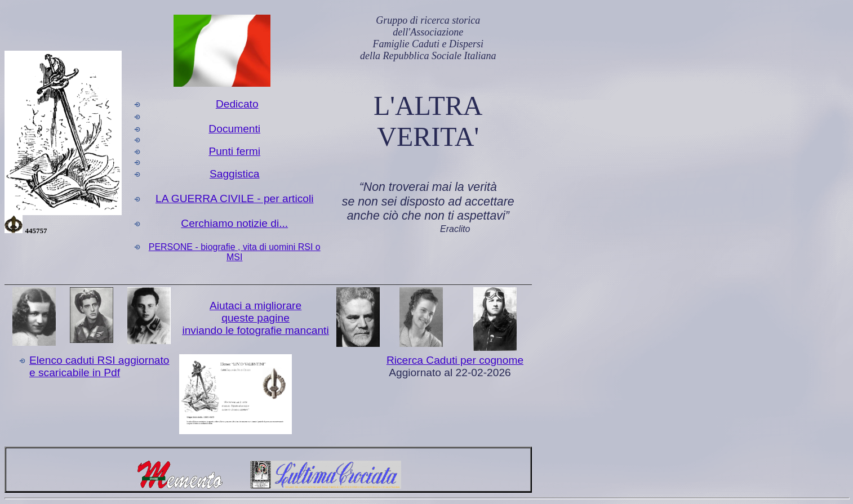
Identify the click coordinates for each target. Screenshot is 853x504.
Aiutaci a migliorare (256, 305)
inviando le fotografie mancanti (255, 330)
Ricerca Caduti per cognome (455, 360)
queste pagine (256, 318)
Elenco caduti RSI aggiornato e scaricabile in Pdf (99, 366)
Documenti (234, 129)
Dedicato (237, 104)
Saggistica (235, 174)
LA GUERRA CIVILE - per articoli (234, 199)
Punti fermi (234, 151)
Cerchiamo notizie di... (234, 223)
